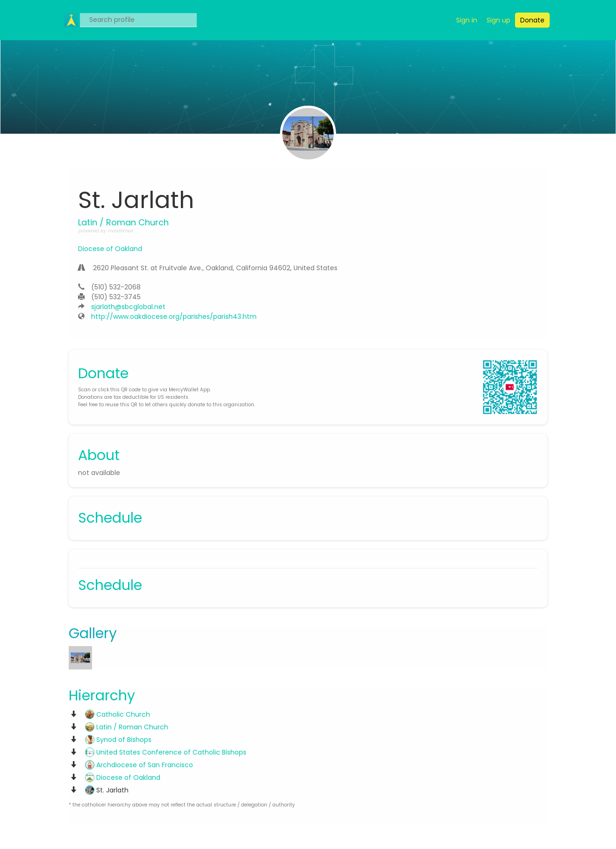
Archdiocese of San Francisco (139, 765)
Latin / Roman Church (127, 727)
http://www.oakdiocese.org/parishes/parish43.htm (174, 317)
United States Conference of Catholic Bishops (166, 752)
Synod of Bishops (118, 740)
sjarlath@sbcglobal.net (128, 307)
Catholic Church (118, 714)
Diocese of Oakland (110, 249)
